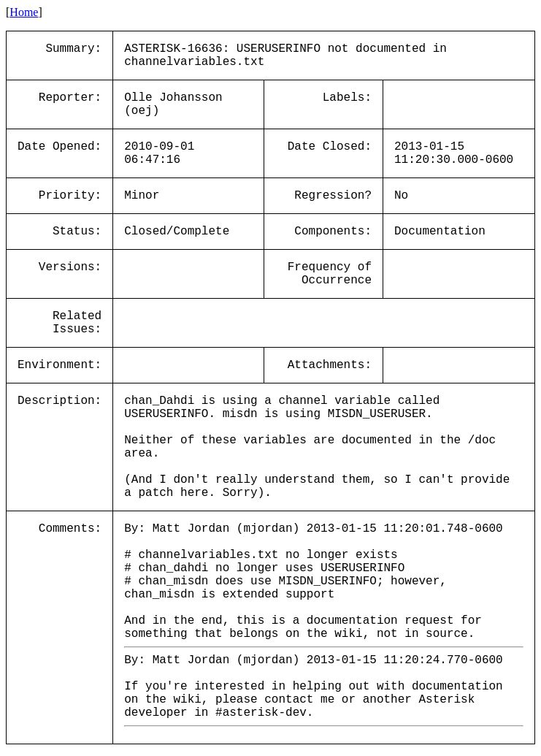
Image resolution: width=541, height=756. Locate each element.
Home (24, 12)
